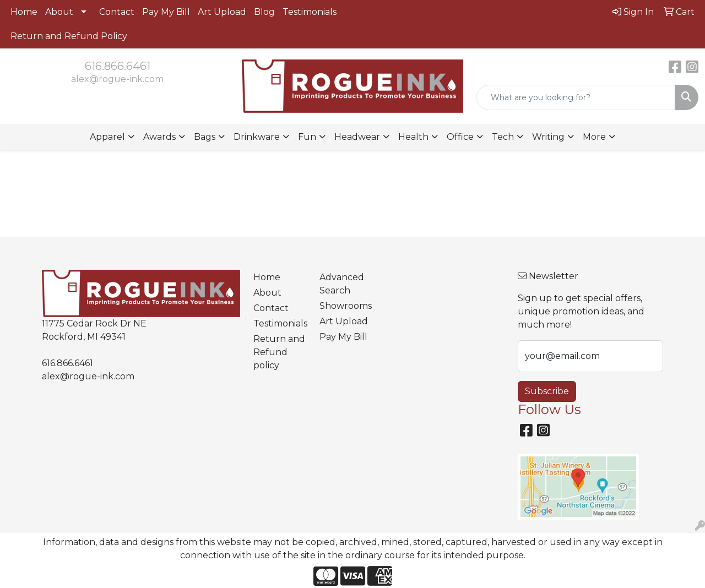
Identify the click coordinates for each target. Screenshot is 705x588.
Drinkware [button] (257, 137)
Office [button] (460, 137)
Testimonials (310, 12)
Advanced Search (342, 284)
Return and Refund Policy (69, 36)
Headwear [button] (357, 137)
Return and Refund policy (279, 352)
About (59, 12)
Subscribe (547, 391)
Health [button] (413, 137)
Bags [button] (205, 137)
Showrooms (346, 306)
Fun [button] (307, 137)
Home (24, 12)
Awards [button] (159, 137)
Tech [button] (503, 137)
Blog (264, 12)
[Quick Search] (576, 97)
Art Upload (222, 12)
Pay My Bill (166, 12)
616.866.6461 (118, 66)
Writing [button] (548, 137)
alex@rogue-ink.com (117, 79)
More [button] (594, 137)
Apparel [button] (107, 137)
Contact (117, 12)
